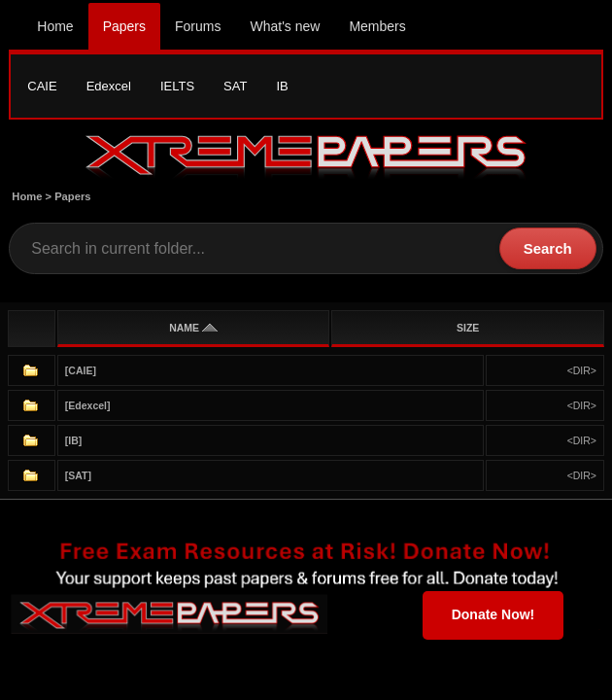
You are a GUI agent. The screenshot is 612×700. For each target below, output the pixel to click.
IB (282, 86)
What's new (285, 26)
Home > (33, 196)
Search (548, 248)
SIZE (468, 328)
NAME (193, 328)
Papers (124, 26)
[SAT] (78, 475)
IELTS (177, 86)
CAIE (42, 86)
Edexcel (109, 86)
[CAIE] (81, 370)
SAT (235, 86)
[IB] (74, 440)
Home (55, 26)
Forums (198, 26)
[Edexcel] (88, 405)
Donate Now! (493, 614)
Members (377, 26)
